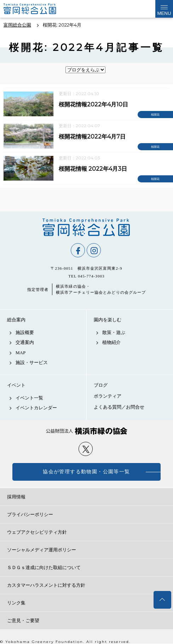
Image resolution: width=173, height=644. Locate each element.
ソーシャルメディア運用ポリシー (42, 550)
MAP (21, 353)
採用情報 (16, 497)
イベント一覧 (29, 398)
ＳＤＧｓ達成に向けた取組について (44, 567)
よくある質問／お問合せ (119, 407)
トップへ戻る (162, 600)
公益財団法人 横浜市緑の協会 (86, 431)
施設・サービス (32, 362)
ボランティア (108, 396)
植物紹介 (111, 342)
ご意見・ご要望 (23, 620)
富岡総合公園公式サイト (39, 9)
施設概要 (25, 332)
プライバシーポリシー (30, 514)
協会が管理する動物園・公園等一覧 (86, 472)
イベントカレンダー (36, 408)
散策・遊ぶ (114, 332)
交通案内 (25, 342)
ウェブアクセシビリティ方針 (37, 532)
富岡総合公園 (86, 227)
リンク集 (16, 603)
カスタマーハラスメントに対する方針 (46, 585)
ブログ (101, 385)
